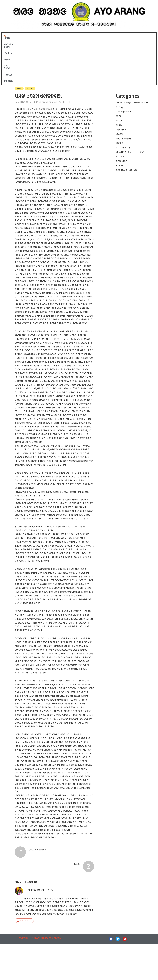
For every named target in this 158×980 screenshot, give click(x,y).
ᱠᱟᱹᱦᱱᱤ (31, 43)
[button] (80, 36)
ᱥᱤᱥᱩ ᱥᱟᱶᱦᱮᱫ (123, 102)
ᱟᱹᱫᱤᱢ (77, 895)
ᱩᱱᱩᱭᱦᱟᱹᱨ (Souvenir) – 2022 (130, 107)
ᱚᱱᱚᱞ (80, 36)
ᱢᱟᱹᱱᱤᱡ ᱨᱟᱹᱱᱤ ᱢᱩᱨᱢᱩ (48, 57)
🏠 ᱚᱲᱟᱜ (36, 36)
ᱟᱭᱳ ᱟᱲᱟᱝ (95, 36)
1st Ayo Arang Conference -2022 (133, 57)
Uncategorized (123, 66)
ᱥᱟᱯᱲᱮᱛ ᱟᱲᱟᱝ (53, 36)
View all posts (26, 957)
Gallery (68, 36)
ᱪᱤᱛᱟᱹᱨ (120, 111)
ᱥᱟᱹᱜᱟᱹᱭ (122, 36)
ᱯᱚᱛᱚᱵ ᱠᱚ (121, 116)
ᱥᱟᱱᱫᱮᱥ (110, 36)
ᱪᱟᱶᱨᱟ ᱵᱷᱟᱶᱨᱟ (38, 895)
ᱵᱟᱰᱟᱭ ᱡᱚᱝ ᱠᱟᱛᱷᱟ (126, 125)
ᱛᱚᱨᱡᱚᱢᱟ (121, 84)
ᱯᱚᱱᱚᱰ (120, 120)
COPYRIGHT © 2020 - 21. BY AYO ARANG (40, 974)
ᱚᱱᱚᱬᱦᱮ (120, 75)
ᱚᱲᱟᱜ (119, 80)
